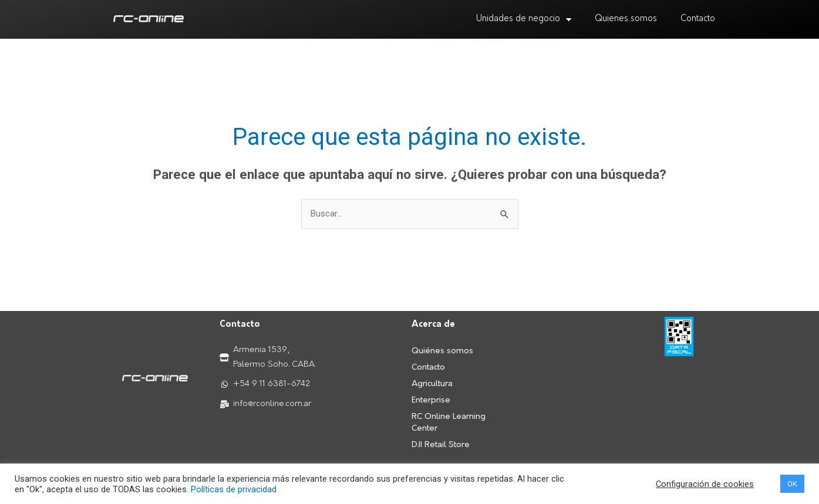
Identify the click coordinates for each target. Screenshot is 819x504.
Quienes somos (626, 19)
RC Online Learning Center (449, 423)
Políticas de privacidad (234, 489)
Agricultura (432, 384)
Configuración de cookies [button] (705, 484)
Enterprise (431, 400)
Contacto (698, 19)
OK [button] (792, 484)
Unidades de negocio (524, 20)
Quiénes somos (442, 351)
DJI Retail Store (441, 445)
